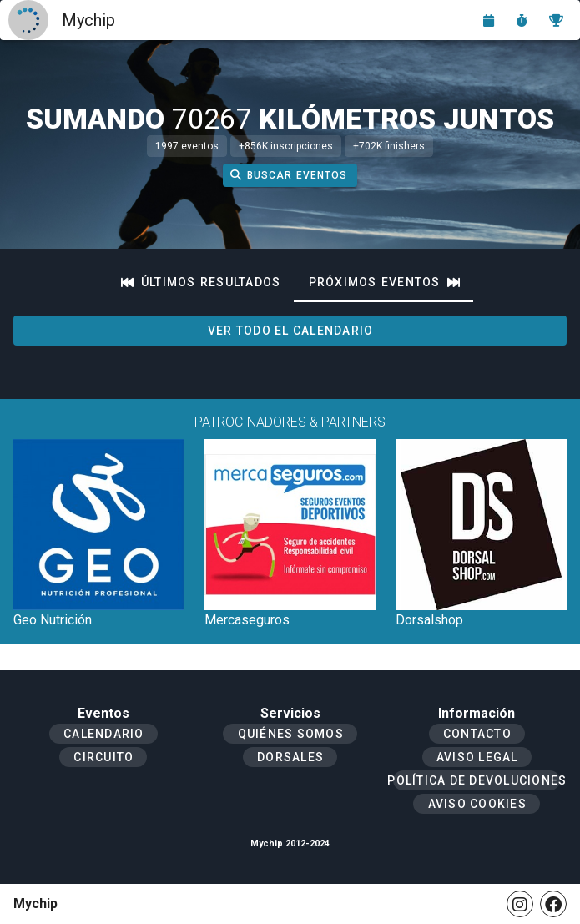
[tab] (201, 282)
